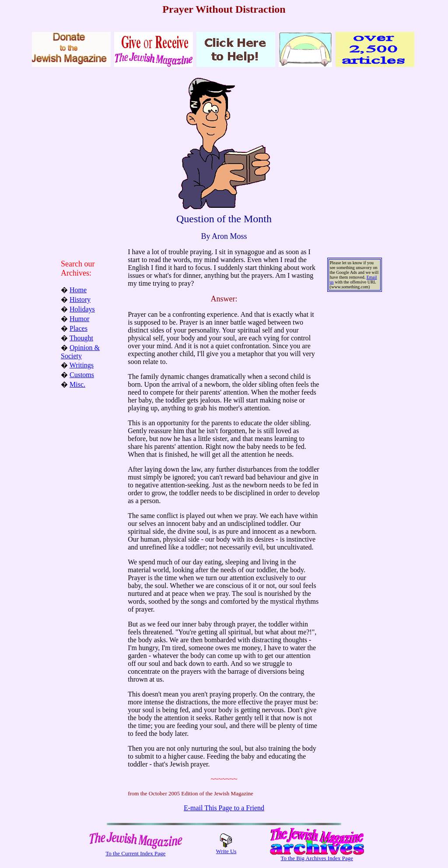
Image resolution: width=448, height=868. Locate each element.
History (80, 299)
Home (78, 290)
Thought (81, 338)
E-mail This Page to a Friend (224, 808)
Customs (82, 375)
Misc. (77, 384)
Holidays (82, 309)
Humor (79, 319)
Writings (82, 365)
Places (79, 328)
